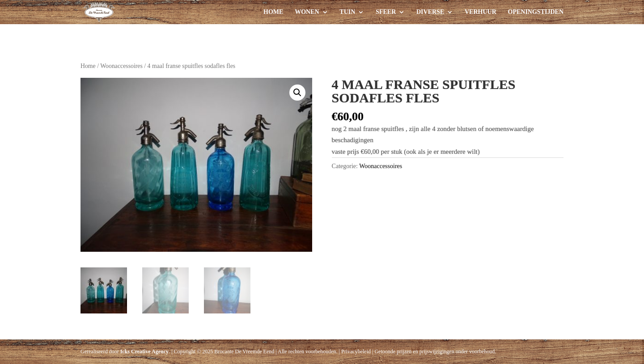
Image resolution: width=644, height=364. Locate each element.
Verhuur (481, 12)
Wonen (307, 12)
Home (273, 12)
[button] (297, 93)
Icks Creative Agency (144, 351)
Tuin (347, 12)
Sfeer (386, 12)
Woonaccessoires (121, 66)
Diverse (430, 12)
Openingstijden (536, 12)
